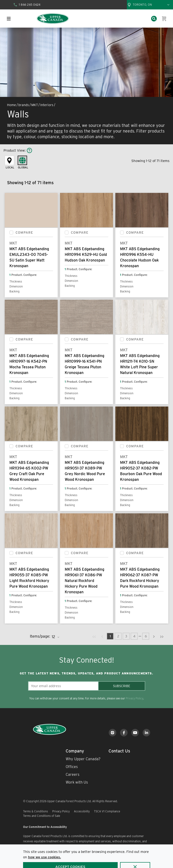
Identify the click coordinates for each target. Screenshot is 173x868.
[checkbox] (11, 233)
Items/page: (40, 636)
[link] (94, 636)
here (58, 131)
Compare (24, 233)
